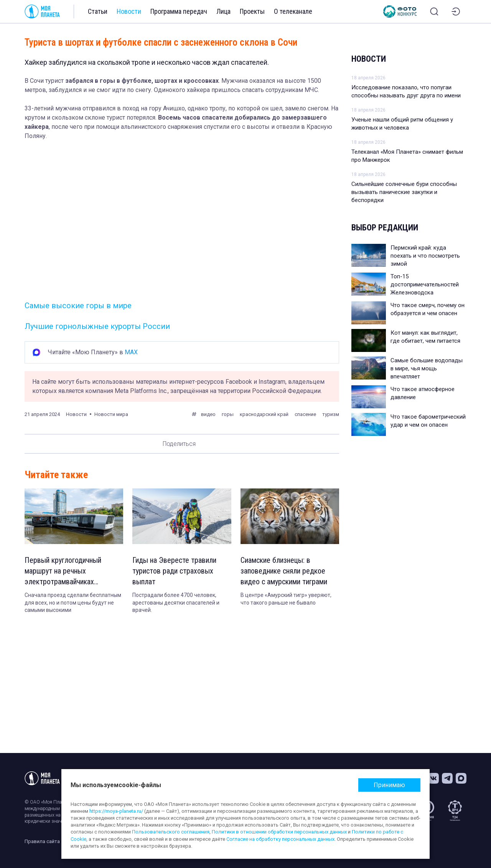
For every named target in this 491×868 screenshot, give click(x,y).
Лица (223, 11)
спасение (305, 414)
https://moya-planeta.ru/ (116, 811)
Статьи (98, 11)
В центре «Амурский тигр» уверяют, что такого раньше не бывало (286, 599)
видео (208, 414)
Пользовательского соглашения (171, 832)
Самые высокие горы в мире (78, 306)
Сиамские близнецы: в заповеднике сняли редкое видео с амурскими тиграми (284, 571)
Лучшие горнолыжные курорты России (97, 326)
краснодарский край (264, 414)
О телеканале (293, 11)
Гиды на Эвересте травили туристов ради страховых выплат (174, 571)
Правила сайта (42, 841)
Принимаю (389, 785)
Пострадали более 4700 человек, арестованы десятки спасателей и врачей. (176, 603)
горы (228, 414)
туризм (331, 414)
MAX (131, 352)
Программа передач (179, 11)
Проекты (252, 11)
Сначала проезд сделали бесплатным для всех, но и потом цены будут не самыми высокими (73, 603)
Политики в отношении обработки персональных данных (279, 832)
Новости (129, 11)
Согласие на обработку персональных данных (280, 839)
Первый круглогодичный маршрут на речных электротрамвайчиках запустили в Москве (63, 571)
